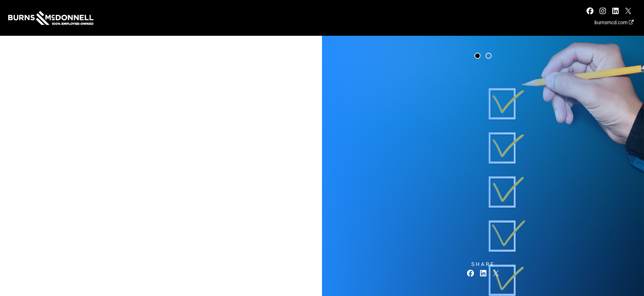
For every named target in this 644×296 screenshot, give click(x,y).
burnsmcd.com (614, 23)
